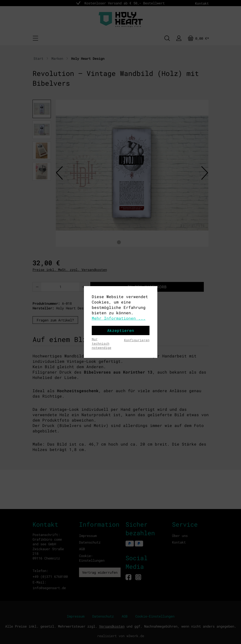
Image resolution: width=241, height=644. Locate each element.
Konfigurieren (137, 340)
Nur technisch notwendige (102, 343)
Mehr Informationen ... (119, 318)
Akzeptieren (121, 330)
